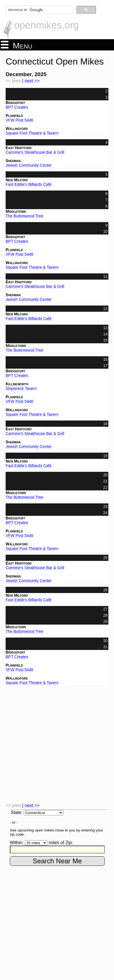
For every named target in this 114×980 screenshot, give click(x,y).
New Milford (17, 180)
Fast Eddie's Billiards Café (29, 184)
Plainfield (14, 116)
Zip (68, 843)
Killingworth (17, 384)
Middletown (16, 211)
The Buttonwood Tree (24, 216)
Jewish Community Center (29, 165)
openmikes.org (46, 25)
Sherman (13, 161)
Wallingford (17, 129)
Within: (17, 843)
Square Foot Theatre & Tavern (32, 133)
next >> (32, 81)
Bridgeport (15, 103)
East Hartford (19, 148)
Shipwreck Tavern (21, 388)
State (16, 812)
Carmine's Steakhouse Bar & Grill (35, 152)
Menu (17, 45)
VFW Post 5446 (19, 120)
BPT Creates (17, 107)
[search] (38, 10)
